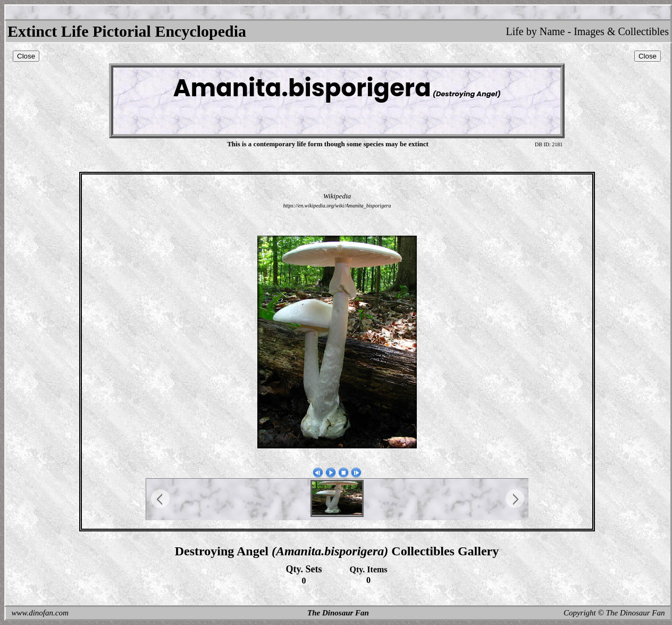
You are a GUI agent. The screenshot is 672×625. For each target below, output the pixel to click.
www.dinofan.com (40, 613)
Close (26, 56)
